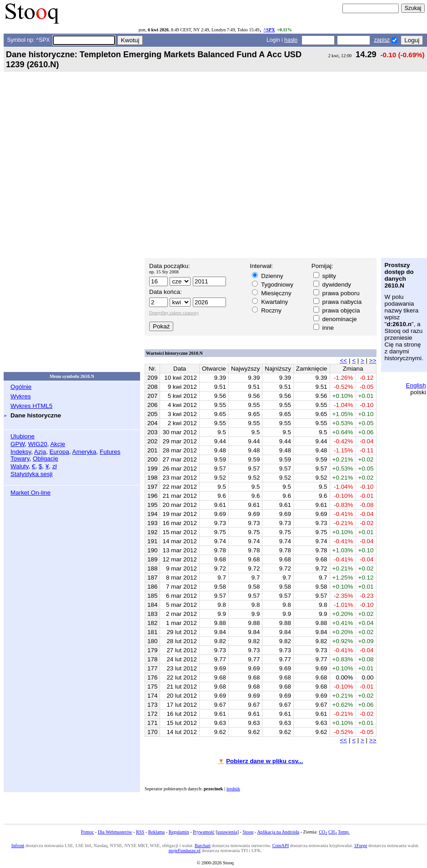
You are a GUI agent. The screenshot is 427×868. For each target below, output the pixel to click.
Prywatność (204, 832)
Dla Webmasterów (115, 832)
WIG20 (38, 444)
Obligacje (45, 459)
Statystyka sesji (32, 474)
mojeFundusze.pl (185, 851)
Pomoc (87, 832)
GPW (18, 444)
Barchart (203, 846)
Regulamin (179, 832)
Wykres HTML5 (31, 406)
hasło (291, 40)
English (416, 385)
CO (323, 832)
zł (55, 466)
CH (332, 832)
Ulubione (23, 436)
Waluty (20, 466)
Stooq (248, 832)
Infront (18, 846)
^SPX (269, 30)
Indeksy (21, 452)
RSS (140, 832)
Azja (40, 452)
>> (373, 360)
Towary (20, 459)
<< (344, 360)
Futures (110, 452)
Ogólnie (21, 387)
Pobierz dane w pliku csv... (264, 761)
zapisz (382, 40)
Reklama (156, 832)
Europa (59, 452)
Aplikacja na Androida (278, 832)
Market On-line (30, 493)
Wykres (21, 396)
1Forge (361, 846)
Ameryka (84, 452)
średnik (233, 789)
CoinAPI (281, 846)
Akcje (58, 444)
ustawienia (227, 832)
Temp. (344, 832)
